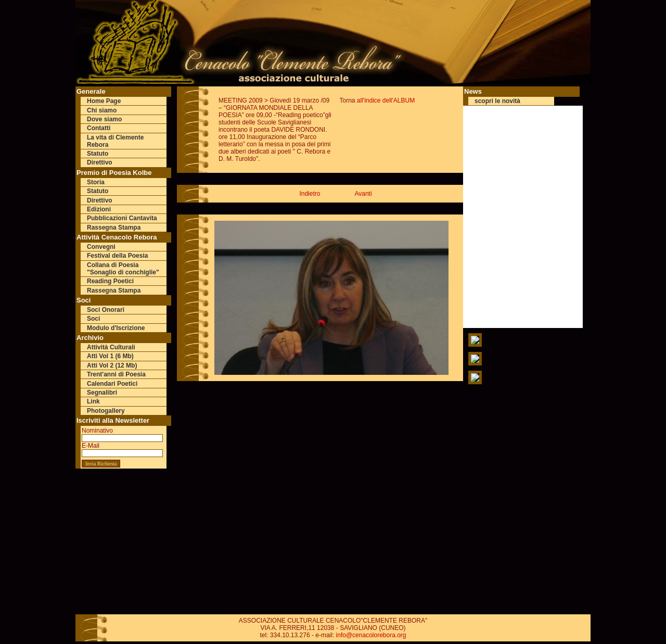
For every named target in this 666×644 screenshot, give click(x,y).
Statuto (98, 154)
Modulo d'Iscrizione (116, 328)
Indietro (310, 194)
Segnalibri (102, 393)
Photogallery (106, 411)
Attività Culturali (111, 347)
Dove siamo (104, 119)
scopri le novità (497, 101)
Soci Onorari (106, 310)
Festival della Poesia (117, 256)
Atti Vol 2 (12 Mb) (112, 365)
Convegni (101, 247)
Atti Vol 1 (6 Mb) (110, 356)
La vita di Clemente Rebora (115, 141)
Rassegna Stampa (114, 228)
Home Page (104, 101)
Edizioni (99, 209)
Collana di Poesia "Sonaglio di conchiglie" (123, 269)
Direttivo (100, 162)
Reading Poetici (110, 281)
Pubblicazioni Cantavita (122, 218)
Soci (93, 319)
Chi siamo (102, 110)
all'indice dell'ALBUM (386, 100)
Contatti (99, 128)
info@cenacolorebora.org (371, 635)
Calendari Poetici (112, 384)
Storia (96, 182)
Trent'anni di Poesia (116, 374)
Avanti (363, 194)
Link (93, 401)
